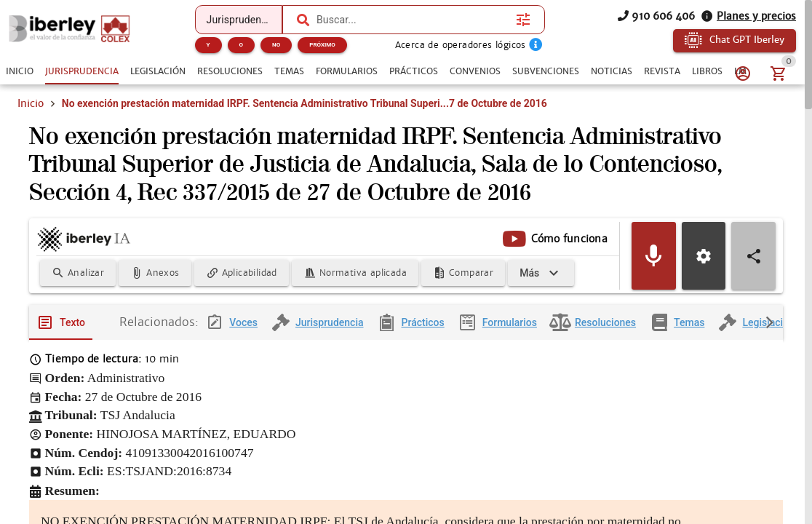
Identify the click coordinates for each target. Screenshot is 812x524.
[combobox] (413, 20)
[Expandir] (541, 273)
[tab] (20, 71)
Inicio (31, 103)
